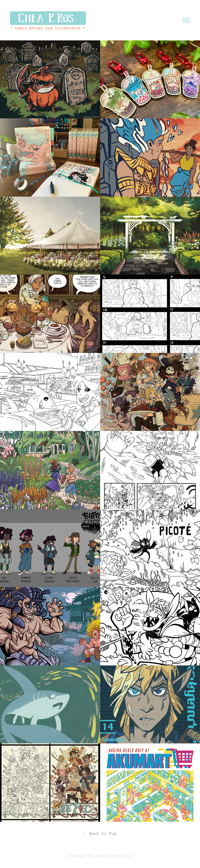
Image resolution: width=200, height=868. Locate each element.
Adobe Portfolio (114, 856)
